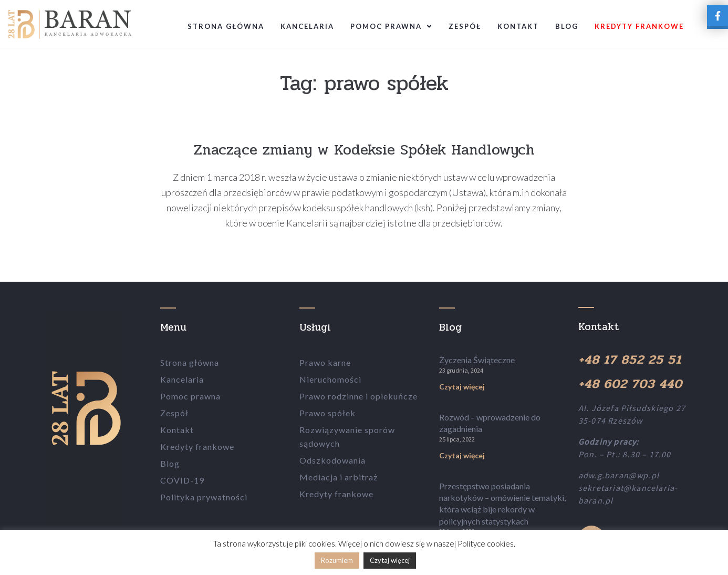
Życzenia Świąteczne (477, 360)
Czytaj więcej (462, 387)
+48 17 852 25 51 (630, 360)
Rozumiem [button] (337, 560)
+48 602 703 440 (630, 384)
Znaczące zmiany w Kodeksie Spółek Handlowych (364, 150)
